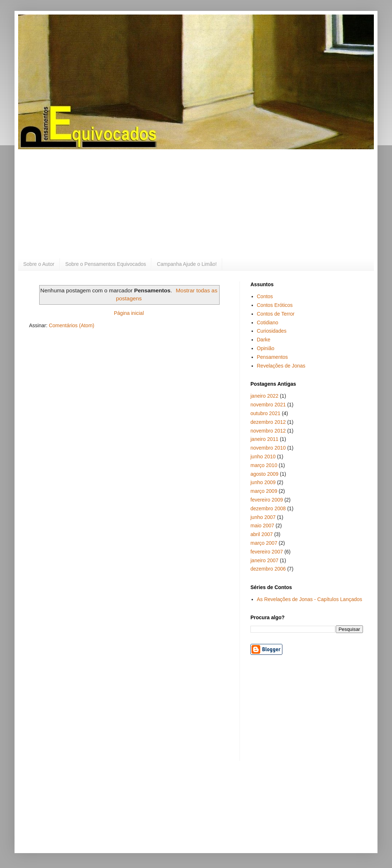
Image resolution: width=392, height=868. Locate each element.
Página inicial (129, 313)
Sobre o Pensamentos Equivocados (106, 264)
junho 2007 (263, 517)
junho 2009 (263, 482)
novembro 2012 (268, 431)
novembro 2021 (268, 405)
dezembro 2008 (268, 508)
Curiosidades (272, 331)
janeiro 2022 (264, 396)
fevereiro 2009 (267, 500)
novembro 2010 (268, 448)
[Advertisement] (196, 204)
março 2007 (264, 543)
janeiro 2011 (264, 439)
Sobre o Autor (39, 264)
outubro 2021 (266, 413)
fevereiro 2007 (267, 552)
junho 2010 (263, 457)
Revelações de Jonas (281, 366)
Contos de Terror (276, 314)
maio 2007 (262, 526)
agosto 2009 (264, 474)
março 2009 (264, 491)
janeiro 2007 (264, 560)
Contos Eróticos (275, 305)
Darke (264, 340)
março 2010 (264, 465)
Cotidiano (268, 323)
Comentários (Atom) (71, 325)
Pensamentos (273, 357)
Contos (265, 296)
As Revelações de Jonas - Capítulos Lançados (310, 599)
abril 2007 (262, 534)
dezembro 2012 (268, 422)
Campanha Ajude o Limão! (187, 264)
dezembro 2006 (268, 569)
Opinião (266, 348)
